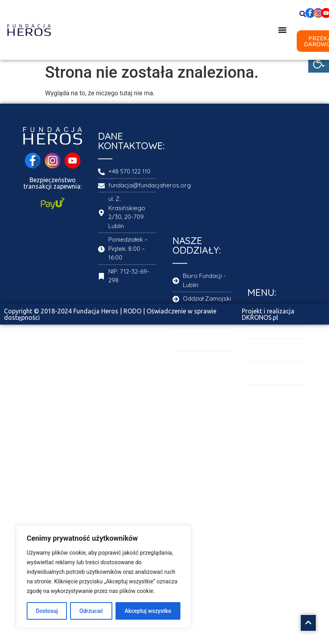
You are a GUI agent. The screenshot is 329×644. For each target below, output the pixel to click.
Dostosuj (47, 611)
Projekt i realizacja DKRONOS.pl (268, 314)
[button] (319, 62)
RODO (132, 311)
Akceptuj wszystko (148, 611)
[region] (104, 577)
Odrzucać (91, 611)
